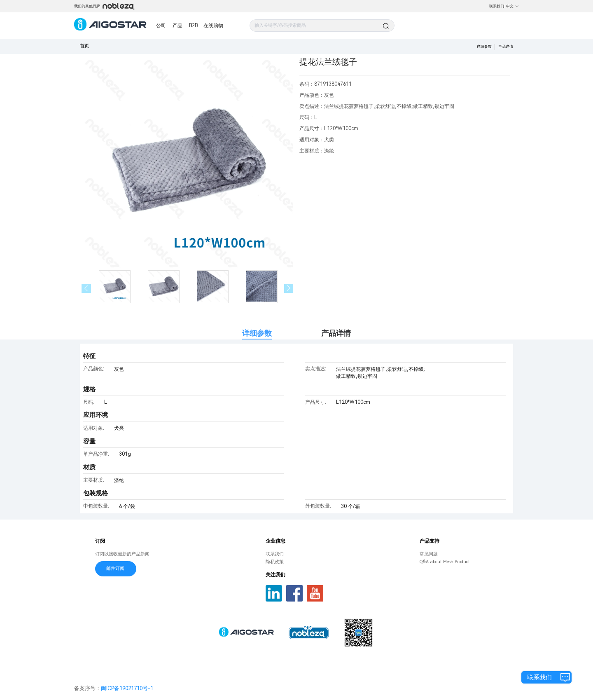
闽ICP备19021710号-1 (127, 688)
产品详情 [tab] (336, 333)
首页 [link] (84, 46)
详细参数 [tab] (257, 333)
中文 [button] (512, 6)
